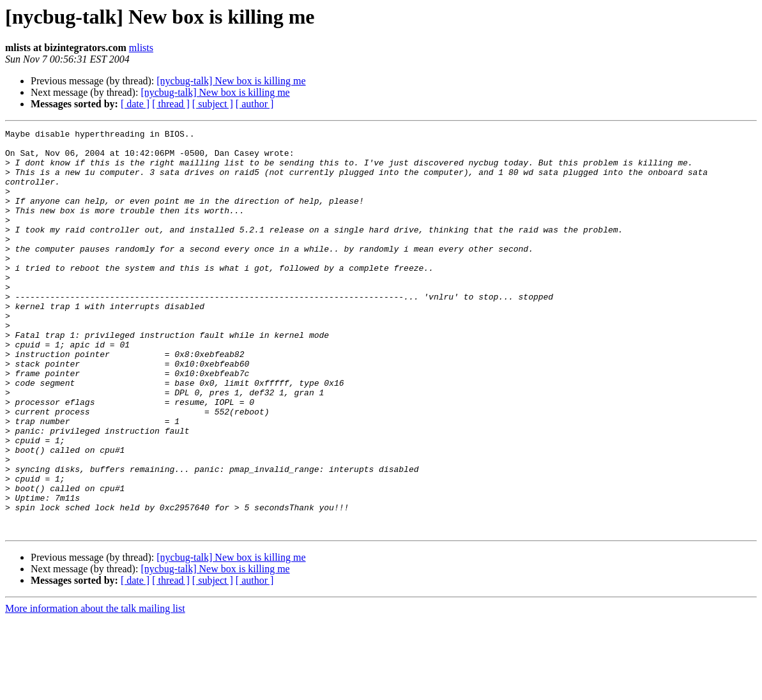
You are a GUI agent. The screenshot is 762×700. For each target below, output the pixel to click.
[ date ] (135, 104)
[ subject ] (213, 104)
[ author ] (255, 104)
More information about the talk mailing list (95, 689)
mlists (141, 48)
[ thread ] (171, 104)
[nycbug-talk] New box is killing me (231, 81)
